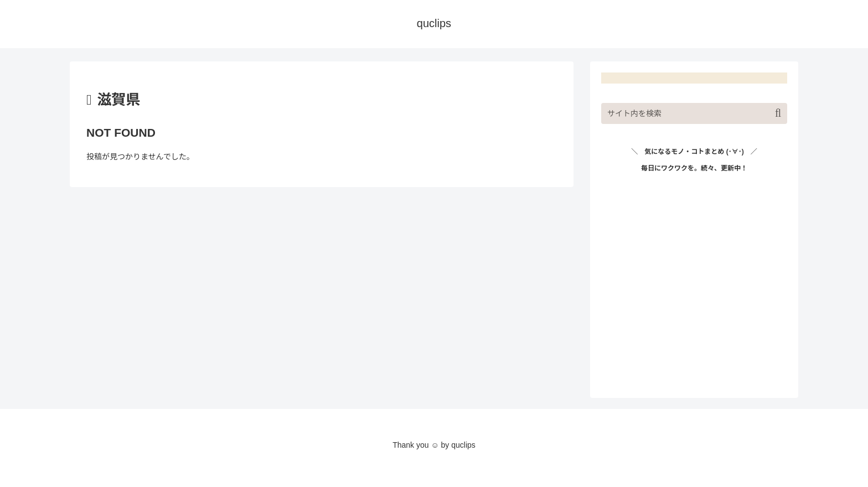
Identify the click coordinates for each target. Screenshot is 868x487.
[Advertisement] (694, 290)
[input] (694, 113)
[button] (778, 113)
